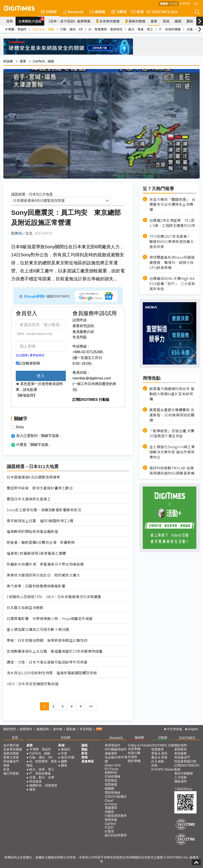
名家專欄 (134, 749)
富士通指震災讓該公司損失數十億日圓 (38, 629)
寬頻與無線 (113, 793)
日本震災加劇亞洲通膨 (25, 608)
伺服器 (109, 812)
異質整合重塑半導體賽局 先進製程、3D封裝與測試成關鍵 (172, 415)
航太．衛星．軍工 (141, 29)
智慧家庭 (111, 784)
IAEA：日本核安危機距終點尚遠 (33, 684)
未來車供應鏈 (108, 21)
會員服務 (181, 753)
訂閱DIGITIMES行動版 (187, 767)
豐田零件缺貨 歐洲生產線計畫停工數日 (40, 488)
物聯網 (109, 789)
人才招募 (181, 777)
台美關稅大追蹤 (31, 20)
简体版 (173, 3)
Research (73, 12)
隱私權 (71, 729)
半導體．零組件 (16, 29)
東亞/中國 (68, 757)
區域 (166, 21)
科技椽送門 (11, 761)
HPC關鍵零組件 (116, 749)
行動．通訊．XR (71, 29)
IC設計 (109, 827)
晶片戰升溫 (11, 745)
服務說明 (43, 729)
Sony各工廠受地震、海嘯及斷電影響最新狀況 (44, 510)
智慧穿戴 (111, 820)
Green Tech (113, 765)
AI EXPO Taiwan (163, 769)
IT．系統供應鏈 (170, 29)
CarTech (111, 824)
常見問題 (80, 337)
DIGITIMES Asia (162, 12)
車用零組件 (113, 745)
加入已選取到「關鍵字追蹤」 (39, 436)
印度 (64, 753)
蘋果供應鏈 (135, 21)
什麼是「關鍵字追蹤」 (34, 445)
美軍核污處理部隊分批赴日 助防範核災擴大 (43, 575)
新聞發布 (26, 729)
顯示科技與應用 (116, 835)
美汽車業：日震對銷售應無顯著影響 (36, 586)
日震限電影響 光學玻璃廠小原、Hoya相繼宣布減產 (50, 618)
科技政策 (36, 781)
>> (91, 706)
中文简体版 (175, 729)
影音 (137, 12)
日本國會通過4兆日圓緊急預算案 (33, 477)
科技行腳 (134, 753)
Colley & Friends (139, 745)
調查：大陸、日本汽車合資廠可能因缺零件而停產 (47, 662)
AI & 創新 (158, 761)
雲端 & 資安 (159, 753)
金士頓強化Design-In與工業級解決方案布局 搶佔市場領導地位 (172, 452)
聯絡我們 (181, 781)
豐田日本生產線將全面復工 (29, 499)
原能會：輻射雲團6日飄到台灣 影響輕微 (41, 542)
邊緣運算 (111, 753)
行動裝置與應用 (116, 816)
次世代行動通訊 (116, 797)
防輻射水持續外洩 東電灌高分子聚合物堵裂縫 (45, 564)
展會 (6, 765)
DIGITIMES (187, 738)
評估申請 (184, 3)
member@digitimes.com (92, 378)
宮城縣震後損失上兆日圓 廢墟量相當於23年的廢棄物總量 (55, 651)
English (193, 729)
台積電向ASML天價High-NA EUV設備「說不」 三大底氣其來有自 (172, 284)
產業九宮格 (11, 757)
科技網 (49, 12)
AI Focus (111, 804)
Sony (20, 427)
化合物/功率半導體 (116, 759)
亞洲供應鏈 (113, 776)
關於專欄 (134, 761)
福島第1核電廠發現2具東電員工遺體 (36, 553)
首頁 (10, 21)
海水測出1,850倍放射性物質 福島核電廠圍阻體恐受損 (52, 673)
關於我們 (10, 729)
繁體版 (164, 3)
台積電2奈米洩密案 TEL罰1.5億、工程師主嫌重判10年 (173, 223)
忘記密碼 (22, 355)
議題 (178, 21)
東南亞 (66, 749)
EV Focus (112, 769)
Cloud (109, 801)
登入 (197, 3)
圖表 (32, 789)
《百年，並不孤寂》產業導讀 (69, 21)
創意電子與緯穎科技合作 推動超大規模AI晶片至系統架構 (172, 394)
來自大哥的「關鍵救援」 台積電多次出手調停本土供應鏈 (172, 205)
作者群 (133, 757)
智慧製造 (111, 780)
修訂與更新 (11, 773)
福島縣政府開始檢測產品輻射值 (32, 531)
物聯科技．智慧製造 (43, 785)
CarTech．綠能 (43, 29)
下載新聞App (183, 789)
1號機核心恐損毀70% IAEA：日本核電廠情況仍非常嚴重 (54, 597)
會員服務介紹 (83, 332)
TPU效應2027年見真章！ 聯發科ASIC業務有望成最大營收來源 (172, 241)
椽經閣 (97, 12)
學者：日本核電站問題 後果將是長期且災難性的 (47, 640)
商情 (84, 757)
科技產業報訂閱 (185, 761)
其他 (154, 765)
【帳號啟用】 (26, 395)
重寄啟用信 (37, 355)
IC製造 (109, 831)
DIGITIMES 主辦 (163, 745)
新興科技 (111, 772)
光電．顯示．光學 (42, 777)
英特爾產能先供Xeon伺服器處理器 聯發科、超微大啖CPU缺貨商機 (172, 262)
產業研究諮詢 (83, 326)
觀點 (190, 21)
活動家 (119, 12)
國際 (64, 761)
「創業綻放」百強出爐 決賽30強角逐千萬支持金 (172, 433)
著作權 (58, 729)
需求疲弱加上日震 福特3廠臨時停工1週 (40, 521)
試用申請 (80, 320)
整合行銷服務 (184, 773)
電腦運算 (111, 808)
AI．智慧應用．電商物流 (106, 29)
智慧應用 (157, 749)
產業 (154, 21)
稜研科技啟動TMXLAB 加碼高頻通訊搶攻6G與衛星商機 (172, 471)
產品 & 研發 (159, 757)
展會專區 (88, 761)
